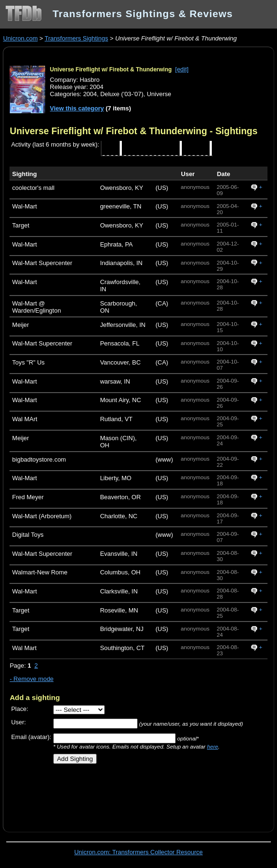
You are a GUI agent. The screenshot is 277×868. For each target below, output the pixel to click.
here (213, 746)
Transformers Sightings (76, 38)
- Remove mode (31, 679)
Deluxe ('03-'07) (122, 94)
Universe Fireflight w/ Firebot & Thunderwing (111, 69)
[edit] (182, 69)
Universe (159, 94)
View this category (77, 108)
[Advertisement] (121, 794)
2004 (90, 94)
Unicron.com (20, 38)
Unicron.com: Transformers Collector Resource (138, 852)
